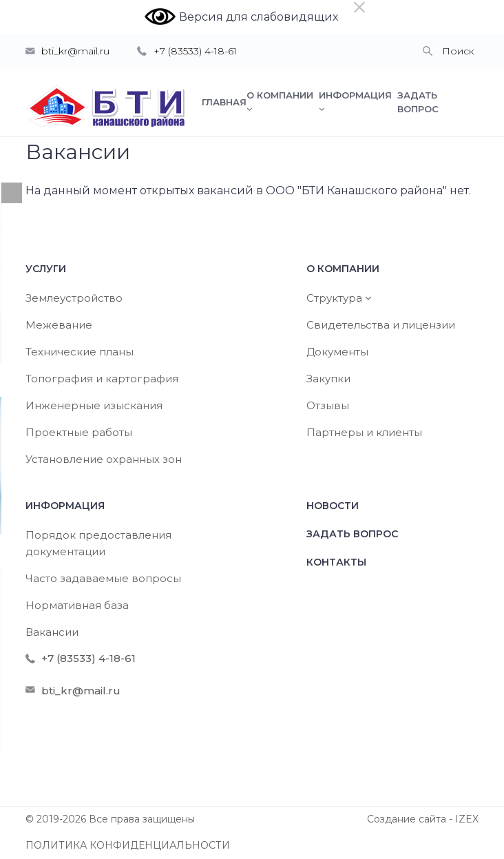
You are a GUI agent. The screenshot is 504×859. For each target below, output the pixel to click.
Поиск (458, 51)
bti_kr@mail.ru (75, 51)
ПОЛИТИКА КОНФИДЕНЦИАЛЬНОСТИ (128, 845)
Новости (333, 506)
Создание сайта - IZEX (423, 819)
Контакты (336, 562)
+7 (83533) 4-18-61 (195, 51)
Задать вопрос (352, 534)
